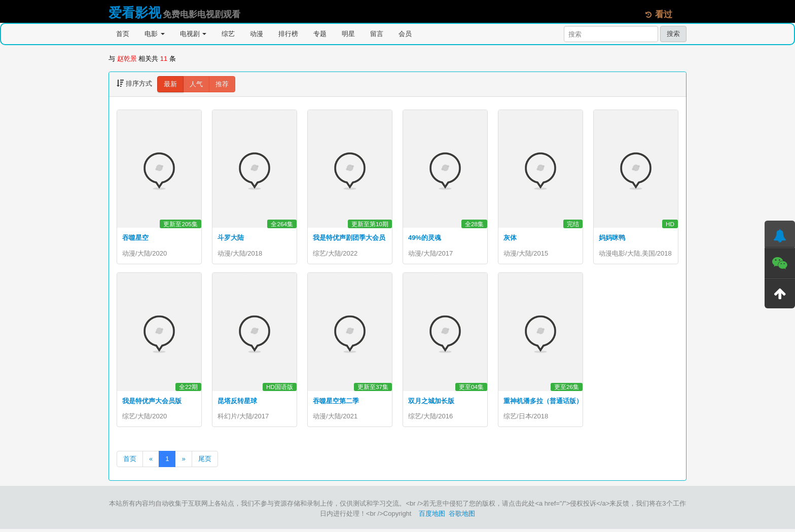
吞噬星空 (135, 238)
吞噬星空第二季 (336, 402)
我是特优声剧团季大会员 (349, 238)
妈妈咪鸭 (612, 238)
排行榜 (288, 34)
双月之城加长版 (431, 402)
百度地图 (432, 517)
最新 (170, 84)
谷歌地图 (462, 517)
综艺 (228, 34)
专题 (320, 34)
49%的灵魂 (425, 238)
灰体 (510, 238)
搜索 (673, 34)
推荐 (222, 84)
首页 (123, 34)
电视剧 (193, 34)
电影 (155, 34)
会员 (405, 34)
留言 (377, 34)
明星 (348, 34)
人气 (196, 84)
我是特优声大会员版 (152, 402)
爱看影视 (135, 13)
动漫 (257, 34)
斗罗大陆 (231, 238)
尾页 (205, 462)
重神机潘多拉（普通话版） (543, 402)
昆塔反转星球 (237, 402)
